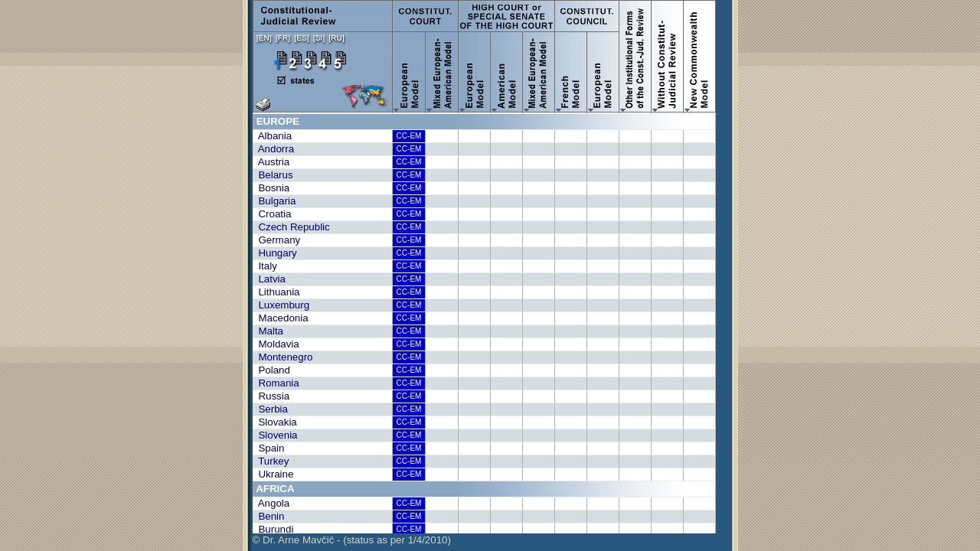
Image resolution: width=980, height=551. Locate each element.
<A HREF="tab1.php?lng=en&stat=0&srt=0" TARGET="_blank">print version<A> (492, 323)
